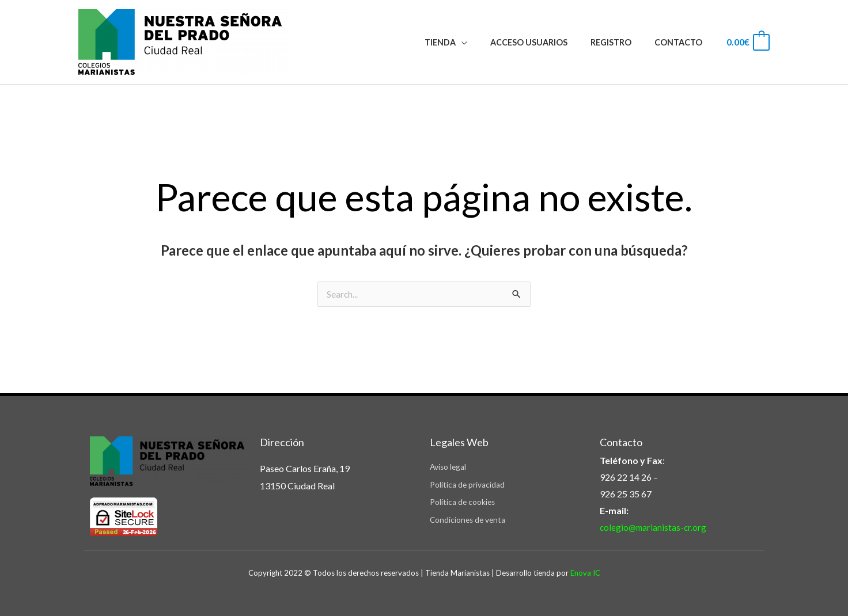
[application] (484, 42)
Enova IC (585, 573)
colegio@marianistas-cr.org (654, 528)
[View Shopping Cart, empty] (747, 42)
